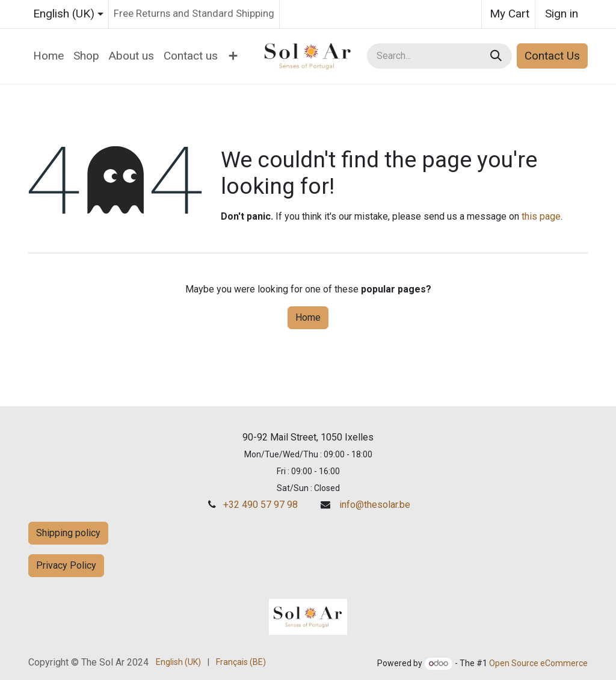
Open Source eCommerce (538, 663)
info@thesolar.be (375, 505)
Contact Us (552, 56)
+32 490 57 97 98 (260, 505)
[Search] (497, 56)
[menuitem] (48, 56)
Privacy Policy (66, 565)
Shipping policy (68, 533)
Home (308, 317)
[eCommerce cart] (508, 14)
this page (541, 216)
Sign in (562, 14)
